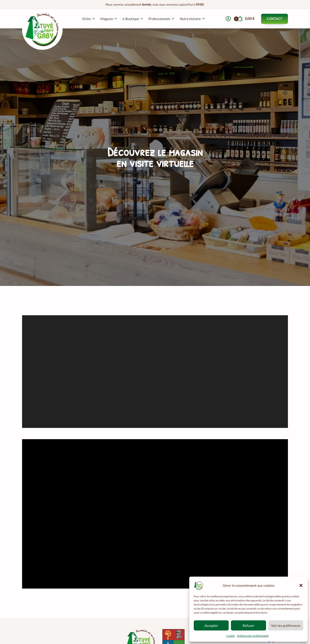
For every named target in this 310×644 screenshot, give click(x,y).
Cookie (231, 636)
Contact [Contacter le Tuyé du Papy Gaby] (275, 19)
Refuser (248, 626)
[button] (301, 585)
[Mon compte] (228, 19)
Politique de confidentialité (253, 636)
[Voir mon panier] (246, 19)
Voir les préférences (286, 626)
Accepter (211, 626)
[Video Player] (155, 514)
